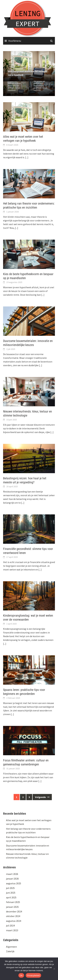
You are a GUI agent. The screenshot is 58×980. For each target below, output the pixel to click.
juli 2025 (10, 888)
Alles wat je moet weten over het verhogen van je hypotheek (14, 87)
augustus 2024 (14, 921)
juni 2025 (11, 893)
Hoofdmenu (15, 41)
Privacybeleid (33, 975)
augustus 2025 (14, 883)
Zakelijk (10, 951)
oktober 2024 (13, 916)
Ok (21, 975)
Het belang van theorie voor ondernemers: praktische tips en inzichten (40, 86)
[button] (47, 66)
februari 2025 (13, 902)
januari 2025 (12, 907)
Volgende (42, 797)
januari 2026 (12, 879)
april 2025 (11, 897)
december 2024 (14, 911)
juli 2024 (10, 926)
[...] (27, 157)
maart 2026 (12, 874)
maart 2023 (12, 930)
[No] (54, 969)
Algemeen (11, 947)
